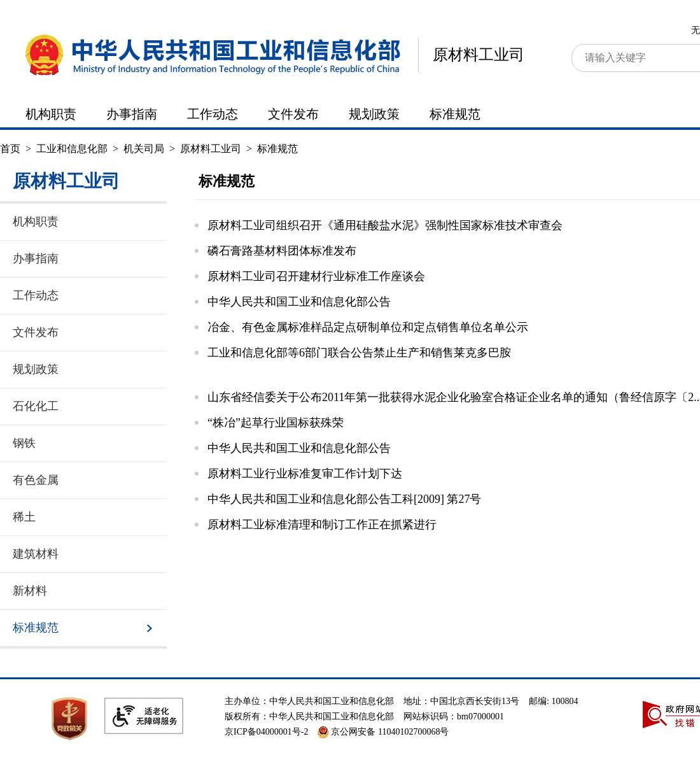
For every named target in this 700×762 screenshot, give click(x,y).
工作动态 (213, 114)
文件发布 (293, 114)
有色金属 (36, 480)
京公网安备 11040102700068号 (383, 732)
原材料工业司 (479, 55)
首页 (10, 149)
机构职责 (51, 114)
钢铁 (24, 443)
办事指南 (132, 114)
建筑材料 (36, 554)
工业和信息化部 (72, 149)
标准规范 (455, 114)
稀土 (24, 517)
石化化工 (36, 406)
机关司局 (144, 149)
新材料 (30, 591)
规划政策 (374, 114)
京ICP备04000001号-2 (266, 732)
